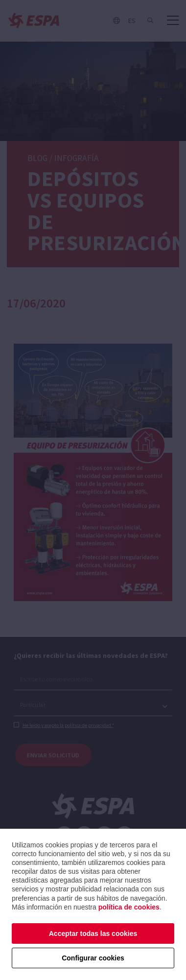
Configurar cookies (93, 958)
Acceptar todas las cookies (93, 933)
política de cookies (129, 907)
